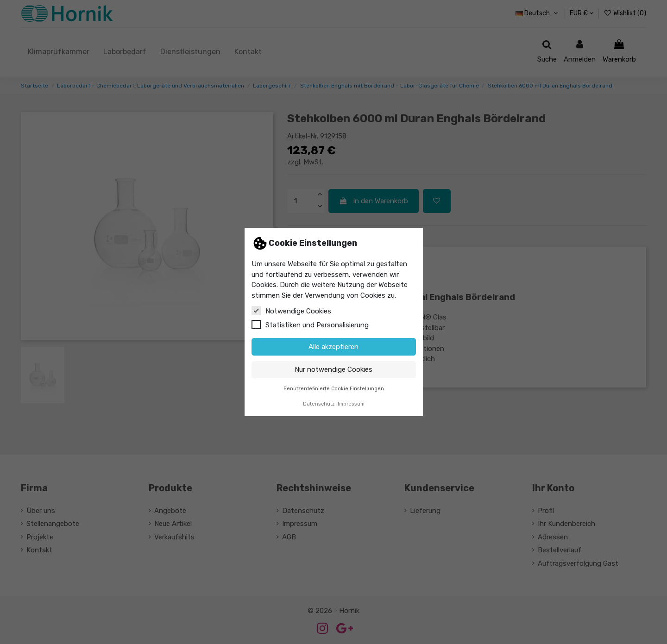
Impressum (351, 404)
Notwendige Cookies (291, 311)
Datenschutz (319, 404)
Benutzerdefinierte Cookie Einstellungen (334, 389)
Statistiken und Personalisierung (310, 325)
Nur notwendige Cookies (333, 369)
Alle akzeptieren (333, 347)
